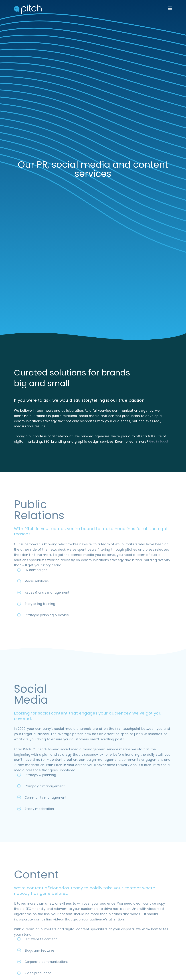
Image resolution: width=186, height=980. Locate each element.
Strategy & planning (40, 770)
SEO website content (41, 934)
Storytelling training (40, 599)
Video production (38, 968)
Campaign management (45, 781)
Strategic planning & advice (47, 610)
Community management (46, 793)
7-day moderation (39, 804)
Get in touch (24, 437)
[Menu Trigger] (170, 8)
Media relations (37, 576)
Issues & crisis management (47, 588)
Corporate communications (46, 957)
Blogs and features (40, 946)
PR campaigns (36, 565)
